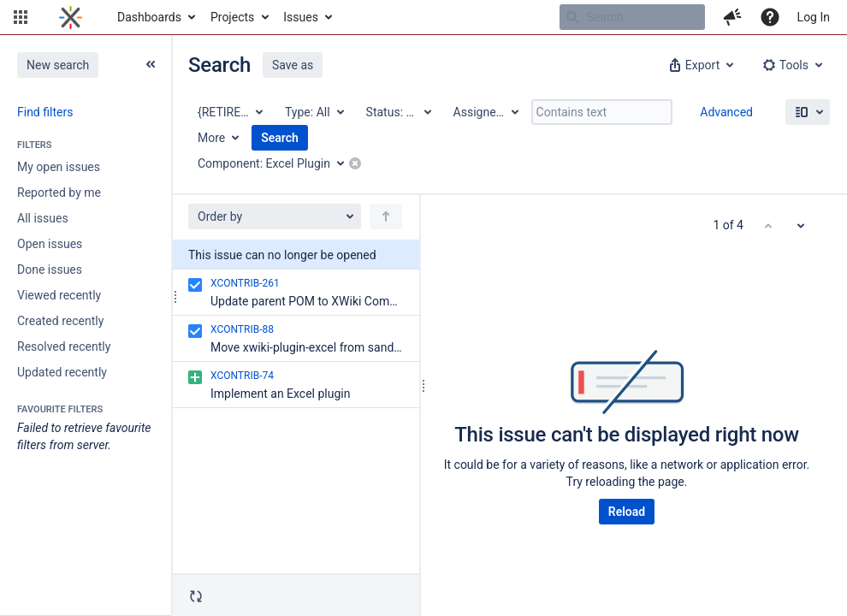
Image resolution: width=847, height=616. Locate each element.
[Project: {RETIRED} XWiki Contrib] (229, 112)
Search (280, 138)
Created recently (60, 321)
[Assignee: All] (485, 112)
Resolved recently (64, 346)
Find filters (45, 112)
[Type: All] (314, 112)
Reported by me (59, 192)
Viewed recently (59, 295)
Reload (627, 512)
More (211, 138)
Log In (814, 17)
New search (58, 65)
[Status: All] (398, 112)
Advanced (726, 112)
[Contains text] (602, 112)
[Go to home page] (71, 17)
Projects (232, 17)
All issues (43, 218)
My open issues (59, 167)
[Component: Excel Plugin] (277, 163)
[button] (21, 17)
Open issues (50, 244)
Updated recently (62, 372)
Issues (301, 17)
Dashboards (149, 17)
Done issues (50, 269)
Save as (293, 65)
